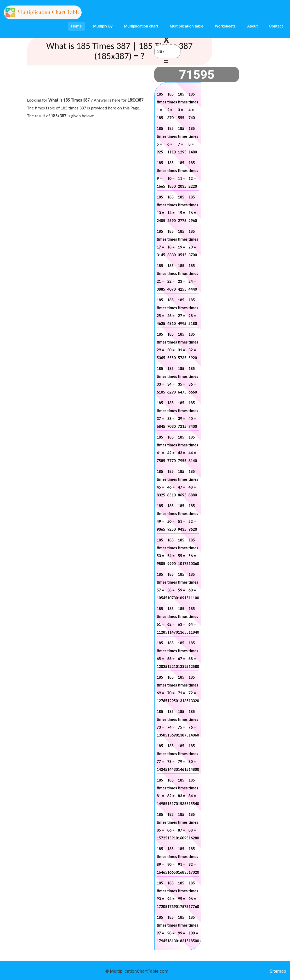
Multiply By (103, 26)
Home (76, 26)
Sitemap (278, 971)
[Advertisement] (122, 82)
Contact (276, 26)
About (252, 26)
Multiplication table (187, 26)
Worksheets (225, 26)
